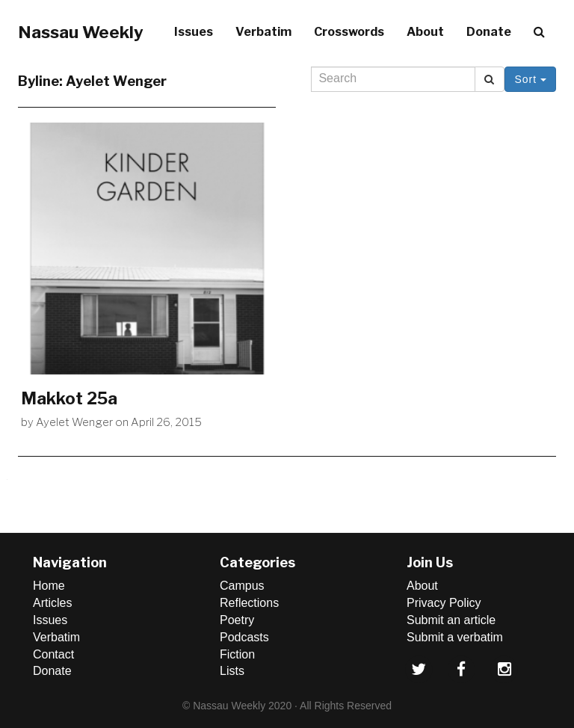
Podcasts (244, 637)
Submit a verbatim (455, 637)
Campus (242, 586)
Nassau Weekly (81, 32)
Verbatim (263, 32)
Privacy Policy (444, 603)
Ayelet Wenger (74, 422)
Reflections (249, 603)
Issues (194, 32)
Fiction (237, 654)
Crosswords (349, 32)
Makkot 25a (69, 398)
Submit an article (451, 620)
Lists (232, 671)
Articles (52, 603)
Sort (530, 79)
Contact (53, 654)
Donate (489, 32)
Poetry (237, 620)
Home (49, 586)
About (425, 32)
